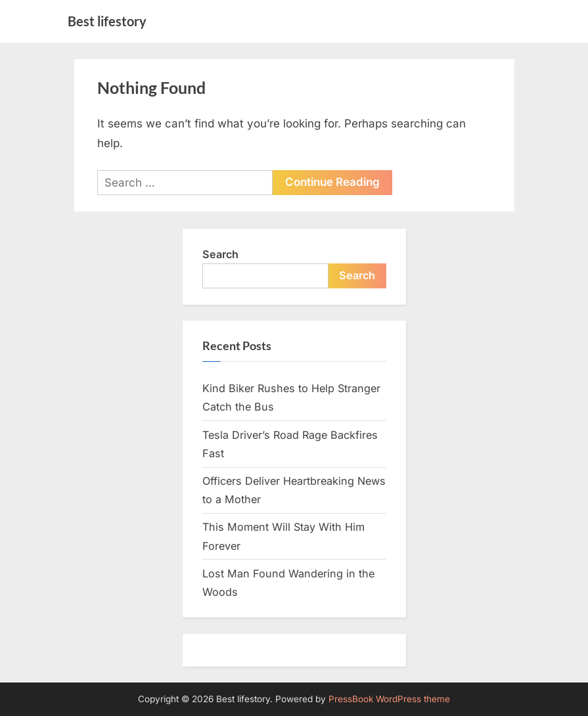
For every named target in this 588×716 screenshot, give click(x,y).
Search (220, 254)
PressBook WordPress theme (389, 699)
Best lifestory (107, 21)
